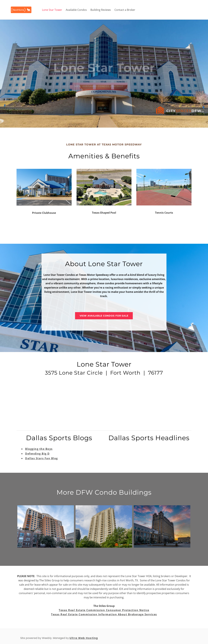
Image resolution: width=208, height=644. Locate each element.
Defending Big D (37, 454)
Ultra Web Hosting (84, 638)
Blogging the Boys (39, 449)
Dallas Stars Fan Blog (42, 458)
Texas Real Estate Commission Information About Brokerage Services (104, 614)
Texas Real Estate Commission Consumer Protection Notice (104, 610)
